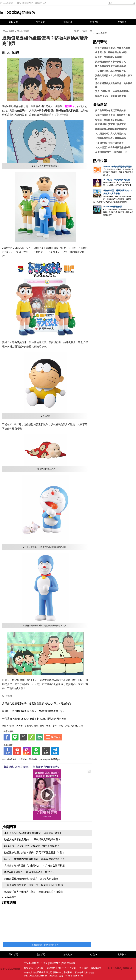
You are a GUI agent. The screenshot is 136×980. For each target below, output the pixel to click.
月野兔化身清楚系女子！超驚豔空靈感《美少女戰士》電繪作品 (36, 703)
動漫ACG (95, 22)
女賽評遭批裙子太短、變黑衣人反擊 (113, 48)
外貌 (12, 726)
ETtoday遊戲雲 (18, 12)
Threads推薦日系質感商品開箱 (118, 167)
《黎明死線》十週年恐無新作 (109, 143)
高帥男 (74, 726)
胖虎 (61, 726)
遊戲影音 (122, 22)
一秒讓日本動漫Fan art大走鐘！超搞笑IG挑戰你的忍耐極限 (34, 719)
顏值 (42, 726)
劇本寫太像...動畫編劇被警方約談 (111, 52)
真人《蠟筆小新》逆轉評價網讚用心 (113, 91)
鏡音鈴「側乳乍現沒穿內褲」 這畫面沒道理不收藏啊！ (35, 892)
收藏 (48, 726)
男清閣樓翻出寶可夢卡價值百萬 (110, 62)
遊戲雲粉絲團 (41, 2)
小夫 (67, 726)
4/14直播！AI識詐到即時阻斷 (117, 180)
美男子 (20, 726)
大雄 (81, 726)
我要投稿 (28, 968)
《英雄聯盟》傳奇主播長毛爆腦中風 (113, 148)
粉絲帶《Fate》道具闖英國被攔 (111, 96)
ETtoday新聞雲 (6, 2)
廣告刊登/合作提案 (67, 968)
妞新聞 (16, 53)
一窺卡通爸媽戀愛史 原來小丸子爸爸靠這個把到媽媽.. (34, 885)
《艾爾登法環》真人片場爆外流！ (112, 71)
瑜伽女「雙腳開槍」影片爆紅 (109, 57)
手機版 (18, 2)
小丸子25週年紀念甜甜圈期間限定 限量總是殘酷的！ (34, 833)
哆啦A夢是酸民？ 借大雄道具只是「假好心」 (30, 872)
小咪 (55, 726)
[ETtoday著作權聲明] (48, 759)
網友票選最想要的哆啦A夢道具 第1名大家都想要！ (33, 879)
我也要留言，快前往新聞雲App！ (47, 945)
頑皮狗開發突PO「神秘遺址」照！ (112, 152)
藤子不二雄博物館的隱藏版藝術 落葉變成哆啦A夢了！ (34, 859)
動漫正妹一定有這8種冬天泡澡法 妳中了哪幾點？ (32, 846)
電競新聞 (41, 22)
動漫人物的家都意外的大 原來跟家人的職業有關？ (32, 839)
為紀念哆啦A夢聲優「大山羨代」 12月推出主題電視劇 (35, 866)
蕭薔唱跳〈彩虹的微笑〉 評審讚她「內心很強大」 (32, 767)
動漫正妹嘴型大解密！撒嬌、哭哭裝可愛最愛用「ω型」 (35, 853)
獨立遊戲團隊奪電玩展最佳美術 (112, 66)
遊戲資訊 (68, 22)
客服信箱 (84, 968)
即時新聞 (13, 22)
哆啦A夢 (28, 726)
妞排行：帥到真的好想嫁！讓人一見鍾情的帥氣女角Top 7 (33, 711)
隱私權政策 (96, 968)
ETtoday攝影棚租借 (113, 207)
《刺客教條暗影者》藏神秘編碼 (110, 138)
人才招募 (40, 968)
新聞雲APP (28, 2)
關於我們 (51, 968)
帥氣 (36, 726)
